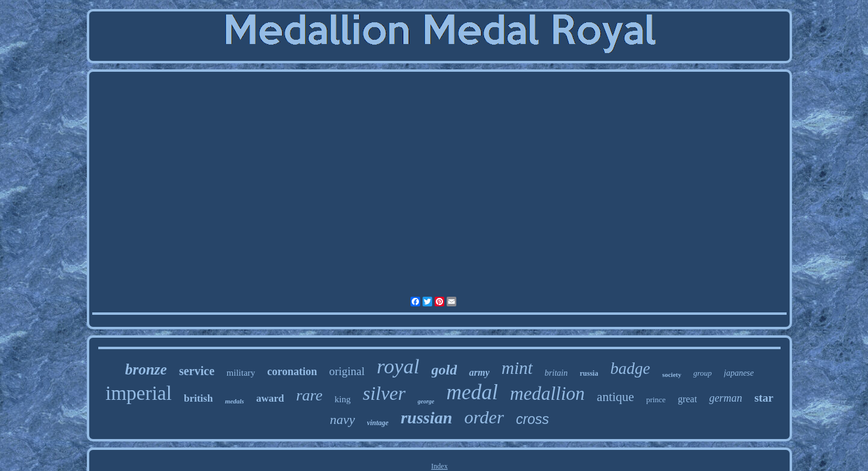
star (764, 398)
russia (589, 373)
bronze (146, 369)
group (703, 373)
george (426, 401)
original (347, 371)
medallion (547, 394)
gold (445, 370)
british (198, 398)
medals (234, 401)
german (725, 398)
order (484, 417)
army (479, 372)
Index (439, 466)
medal (473, 392)
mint (517, 368)
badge (630, 368)
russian (427, 418)
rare (309, 395)
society (671, 375)
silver (384, 393)
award (270, 398)
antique (615, 397)
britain (556, 373)
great (687, 399)
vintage (378, 423)
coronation (292, 371)
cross (533, 419)
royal (398, 366)
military (241, 373)
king (343, 399)
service (197, 371)
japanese (739, 373)
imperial (139, 393)
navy (342, 419)
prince (656, 400)
